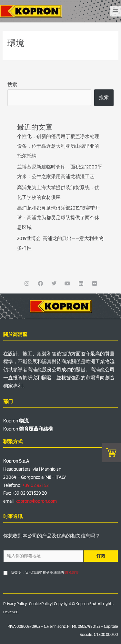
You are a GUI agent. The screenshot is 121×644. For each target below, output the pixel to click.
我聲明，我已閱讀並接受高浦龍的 (45, 572)
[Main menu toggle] (116, 11)
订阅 (101, 556)
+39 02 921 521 (36, 485)
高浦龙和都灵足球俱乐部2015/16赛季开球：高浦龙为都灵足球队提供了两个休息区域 (58, 218)
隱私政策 (72, 572)
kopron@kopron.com (36, 501)
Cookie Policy (40, 604)
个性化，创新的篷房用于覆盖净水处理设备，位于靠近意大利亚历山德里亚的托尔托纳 (58, 146)
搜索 (12, 85)
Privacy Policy (15, 604)
